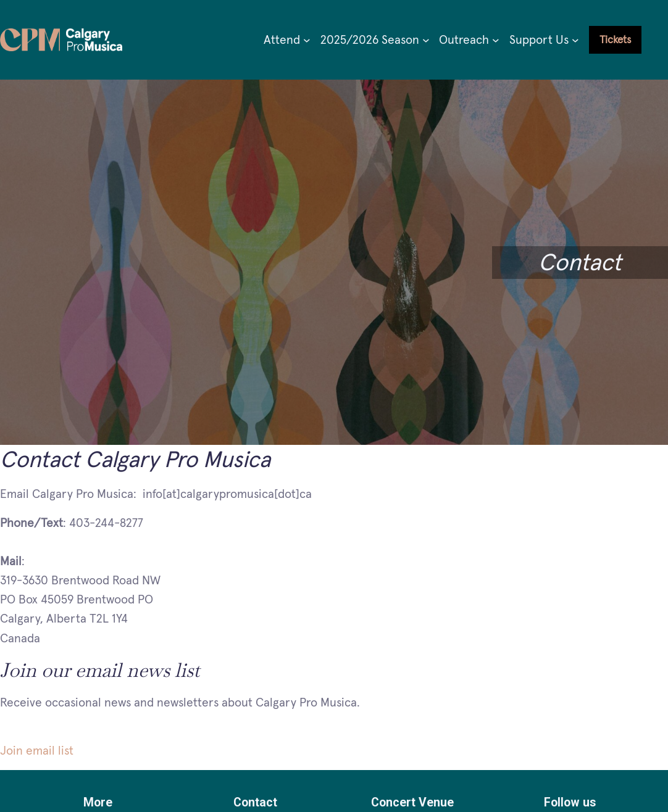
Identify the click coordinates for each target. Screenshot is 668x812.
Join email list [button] (37, 750)
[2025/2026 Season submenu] (426, 40)
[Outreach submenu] (496, 40)
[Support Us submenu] (575, 40)
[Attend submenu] (307, 40)
